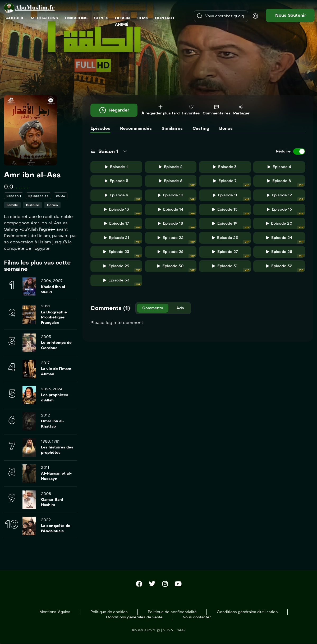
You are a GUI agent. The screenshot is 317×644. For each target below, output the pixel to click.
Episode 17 (123, 225)
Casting (201, 128)
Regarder (114, 110)
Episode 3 (225, 167)
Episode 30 (177, 268)
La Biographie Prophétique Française (54, 317)
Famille (12, 205)
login (111, 323)
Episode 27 (232, 254)
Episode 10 (177, 197)
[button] (290, 15)
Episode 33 (123, 282)
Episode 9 (123, 197)
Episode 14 (177, 211)
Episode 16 (286, 211)
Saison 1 (108, 151)
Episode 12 (286, 197)
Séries (52, 205)
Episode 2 (171, 167)
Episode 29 (123, 268)
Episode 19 (231, 225)
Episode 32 (286, 268)
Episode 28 (286, 254)
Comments (153, 308)
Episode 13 (123, 211)
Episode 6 (178, 183)
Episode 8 (286, 183)
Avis (180, 308)
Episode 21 (123, 240)
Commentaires (217, 110)
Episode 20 (286, 225)
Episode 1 (116, 167)
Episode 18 (177, 225)
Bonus (226, 128)
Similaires (172, 128)
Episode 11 (232, 197)
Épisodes (100, 128)
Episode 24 (286, 240)
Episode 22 (177, 240)
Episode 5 (116, 181)
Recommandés (136, 128)
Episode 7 (232, 183)
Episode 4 (279, 167)
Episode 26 (177, 254)
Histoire (33, 205)
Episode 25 (123, 254)
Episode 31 (231, 268)
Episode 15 (231, 211)
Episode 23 (231, 240)
